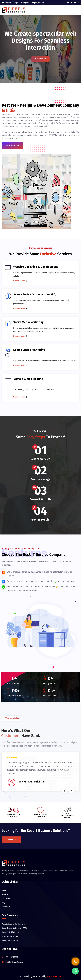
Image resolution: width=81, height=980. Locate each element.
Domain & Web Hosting (28, 379)
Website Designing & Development (36, 267)
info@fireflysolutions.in (14, 962)
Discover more (19, 281)
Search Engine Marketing (29, 350)
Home (4, 890)
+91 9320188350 (12, 957)
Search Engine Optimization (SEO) (35, 294)
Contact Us (11, 840)
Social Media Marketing (28, 322)
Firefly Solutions (54, 976)
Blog (3, 903)
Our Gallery (6, 899)
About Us (5, 895)
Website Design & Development (13, 924)
